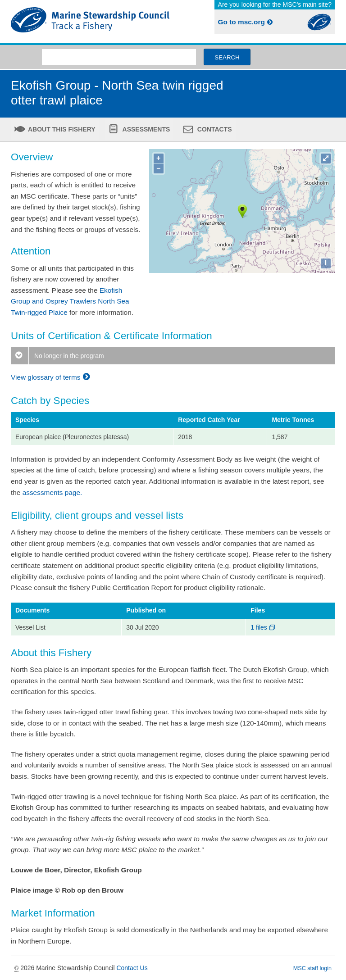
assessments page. (52, 492)
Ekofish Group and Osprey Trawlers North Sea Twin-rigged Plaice (70, 301)
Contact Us (132, 968)
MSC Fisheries (90, 22)
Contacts (214, 129)
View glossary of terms (52, 377)
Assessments (145, 129)
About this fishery (61, 129)
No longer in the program (57, 356)
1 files (263, 627)
